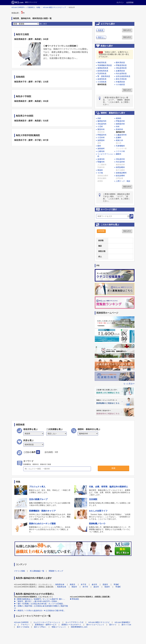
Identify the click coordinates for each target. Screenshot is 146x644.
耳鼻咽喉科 (120, 146)
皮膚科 (119, 137)
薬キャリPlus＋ (40, 627)
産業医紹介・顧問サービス (46, 625)
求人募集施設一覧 (37, 571)
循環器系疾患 (103, 68)
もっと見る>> (129, 384)
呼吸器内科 (120, 121)
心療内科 (101, 151)
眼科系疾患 (120, 62)
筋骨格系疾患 (103, 71)
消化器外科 (120, 159)
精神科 (119, 118)
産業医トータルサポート (71, 625)
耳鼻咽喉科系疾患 (105, 65)
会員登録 (130, 2)
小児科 (100, 126)
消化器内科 (102, 124)
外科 (118, 126)
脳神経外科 (120, 132)
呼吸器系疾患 (121, 65)
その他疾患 (120, 84)
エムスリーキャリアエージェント (47, 622)
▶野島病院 (74, 599)
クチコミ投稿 (19, 571)
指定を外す (127, 30)
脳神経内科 (102, 121)
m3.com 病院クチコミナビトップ (54, 7)
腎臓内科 (101, 162)
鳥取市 (72, 584)
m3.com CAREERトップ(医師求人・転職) (26, 7)
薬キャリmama (23, 627)
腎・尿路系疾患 (104, 76)
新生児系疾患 (121, 79)
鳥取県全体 (60, 584)
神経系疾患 (102, 62)
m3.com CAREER (21, 622)
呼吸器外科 (102, 135)
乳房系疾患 (102, 73)
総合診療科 (120, 176)
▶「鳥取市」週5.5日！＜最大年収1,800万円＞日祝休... (36, 601)
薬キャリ (113, 625)
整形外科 (101, 129)
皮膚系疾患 (120, 71)
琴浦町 (116, 584)
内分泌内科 (120, 162)
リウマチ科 (120, 151)
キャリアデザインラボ (74, 622)
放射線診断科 (121, 173)
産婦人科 (119, 140)
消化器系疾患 (121, 68)
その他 (100, 173)
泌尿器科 (101, 140)
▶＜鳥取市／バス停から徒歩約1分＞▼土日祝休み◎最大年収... (40, 611)
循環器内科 (120, 124)
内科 (99, 118)
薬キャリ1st (126, 625)
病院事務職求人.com (79, 627)
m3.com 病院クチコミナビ (99, 622)
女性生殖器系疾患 (123, 76)
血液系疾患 (102, 79)
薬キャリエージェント (95, 625)
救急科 (100, 170)
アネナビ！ (25, 625)
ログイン (120, 2)
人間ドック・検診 (123, 181)
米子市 (84, 584)
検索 (113, 468)
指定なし (102, 37)
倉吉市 (94, 584)
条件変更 (101, 231)
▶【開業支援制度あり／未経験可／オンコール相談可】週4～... (40, 599)
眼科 (99, 146)
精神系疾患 (102, 84)
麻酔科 (119, 154)
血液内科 (101, 159)
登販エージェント (59, 627)
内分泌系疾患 (121, 73)
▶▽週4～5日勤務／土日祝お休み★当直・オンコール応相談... (39, 604)
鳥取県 (101, 30)
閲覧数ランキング (56, 571)
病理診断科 (120, 167)
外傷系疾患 (120, 82)
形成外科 (119, 129)
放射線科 (101, 148)
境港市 (105, 584)
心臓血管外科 (121, 135)
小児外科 (101, 137)
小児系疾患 (102, 82)
